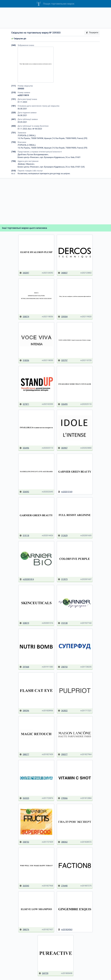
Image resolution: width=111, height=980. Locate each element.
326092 (24, 492)
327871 (24, 404)
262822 (63, 711)
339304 (63, 317)
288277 (24, 754)
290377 (63, 754)
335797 (63, 360)
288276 (24, 930)
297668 (24, 667)
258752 (24, 842)
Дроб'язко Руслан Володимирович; (33, 154)
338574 (24, 317)
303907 (63, 448)
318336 (24, 360)
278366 (63, 798)
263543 (24, 886)
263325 (24, 798)
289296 (24, 711)
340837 (63, 273)
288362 (63, 842)
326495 (63, 404)
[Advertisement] (55, 18)
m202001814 (27, 579)
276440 (63, 886)
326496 (24, 448)
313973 (63, 579)
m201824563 (65, 930)
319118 (24, 536)
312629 (63, 536)
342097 (24, 273)
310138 (63, 623)
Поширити (92, 33)
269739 (44, 973)
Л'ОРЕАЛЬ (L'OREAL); (27, 135)
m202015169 (65, 492)
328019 (24, 623)
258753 (63, 667)
